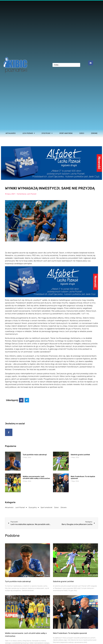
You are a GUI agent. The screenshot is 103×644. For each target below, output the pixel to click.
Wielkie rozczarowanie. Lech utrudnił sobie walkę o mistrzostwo (36, 479)
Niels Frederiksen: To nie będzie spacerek (70, 634)
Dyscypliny (47, 133)
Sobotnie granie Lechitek (80, 456)
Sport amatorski (66, 133)
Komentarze (22, 194)
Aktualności (11, 133)
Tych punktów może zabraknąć (35, 456)
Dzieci (82, 133)
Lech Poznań (29, 133)
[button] (21, 400)
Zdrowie (94, 133)
